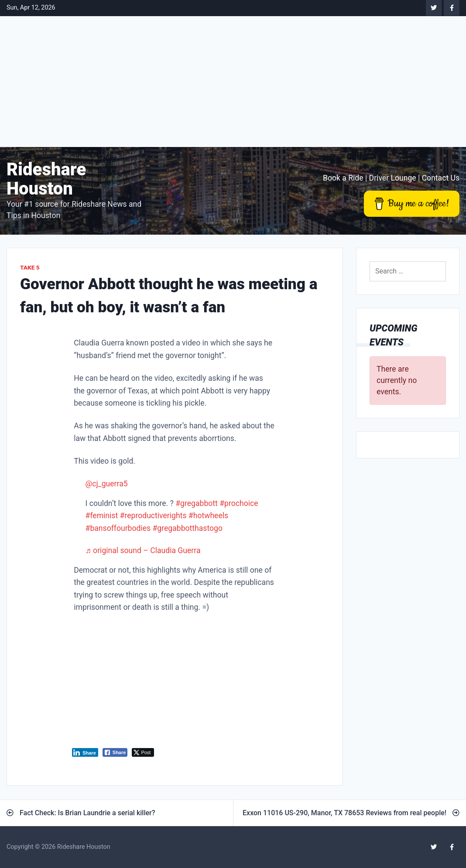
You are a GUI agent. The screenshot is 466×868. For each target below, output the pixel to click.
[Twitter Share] (143, 752)
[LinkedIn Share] (85, 752)
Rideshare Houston (46, 179)
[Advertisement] (233, 82)
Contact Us (441, 178)
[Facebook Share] (115, 752)
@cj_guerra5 (107, 484)
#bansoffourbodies (118, 528)
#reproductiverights (153, 516)
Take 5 (30, 267)
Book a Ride (343, 178)
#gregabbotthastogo (188, 528)
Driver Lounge (393, 178)
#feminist (102, 516)
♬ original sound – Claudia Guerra (143, 550)
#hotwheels (208, 516)
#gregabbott (197, 503)
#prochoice (239, 503)
